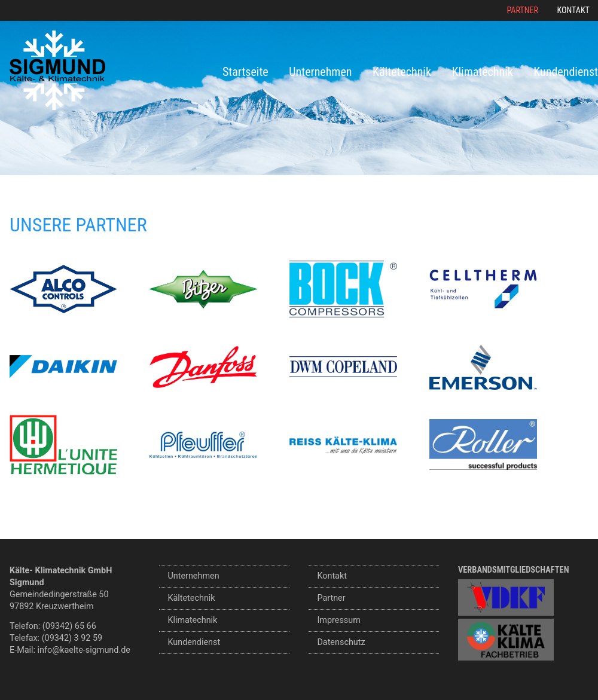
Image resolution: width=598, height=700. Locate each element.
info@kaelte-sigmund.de (84, 650)
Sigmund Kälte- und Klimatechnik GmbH (57, 70)
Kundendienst (566, 72)
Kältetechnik (402, 72)
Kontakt (573, 10)
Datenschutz (341, 642)
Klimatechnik (483, 72)
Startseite (245, 72)
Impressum (338, 620)
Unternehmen (320, 72)
